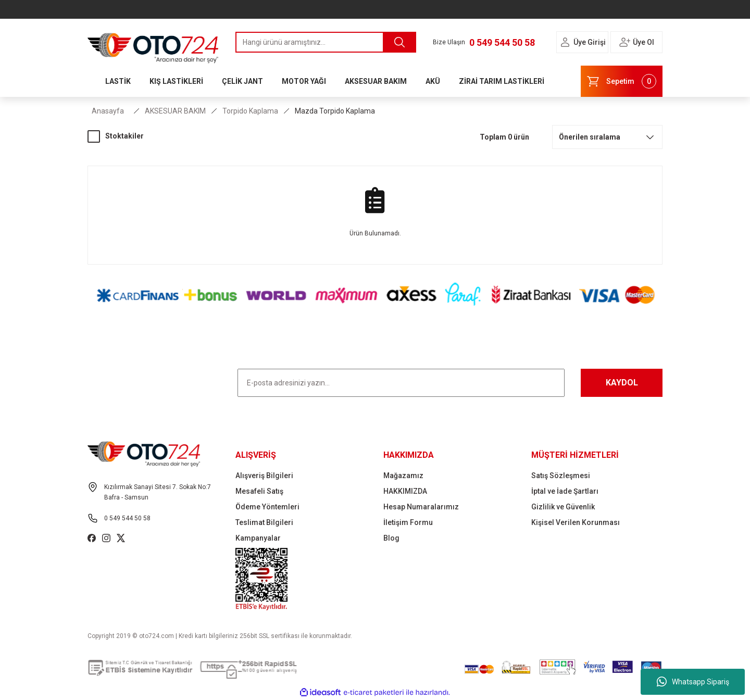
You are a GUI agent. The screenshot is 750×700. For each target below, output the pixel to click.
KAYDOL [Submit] (622, 383)
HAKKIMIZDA (405, 491)
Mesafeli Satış (259, 491)
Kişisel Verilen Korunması (576, 522)
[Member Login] (565, 42)
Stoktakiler (124, 136)
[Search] (326, 42)
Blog (391, 538)
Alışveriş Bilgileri (264, 476)
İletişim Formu (408, 522)
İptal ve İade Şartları (565, 491)
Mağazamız (403, 476)
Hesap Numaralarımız (421, 507)
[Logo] (153, 45)
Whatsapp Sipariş (693, 682)
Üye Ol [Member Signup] (643, 42)
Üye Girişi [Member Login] (590, 42)
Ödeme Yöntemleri (267, 507)
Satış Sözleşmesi (561, 476)
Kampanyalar (258, 538)
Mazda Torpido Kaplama (335, 111)
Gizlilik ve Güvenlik (563, 507)
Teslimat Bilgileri (264, 522)
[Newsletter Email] (401, 383)
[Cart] (622, 81)
